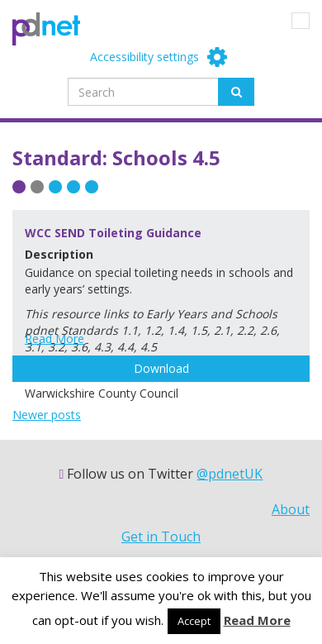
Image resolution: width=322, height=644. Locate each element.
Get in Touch (161, 537)
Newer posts (47, 415)
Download (161, 368)
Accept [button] (194, 621)
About (291, 509)
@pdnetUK (230, 474)
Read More (54, 339)
